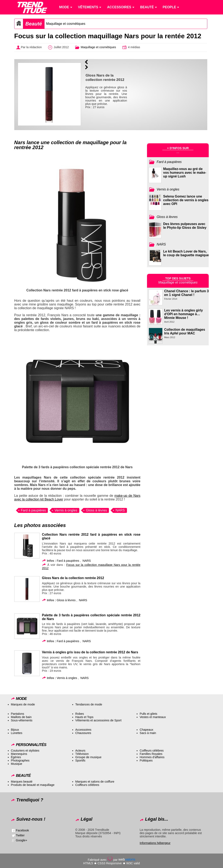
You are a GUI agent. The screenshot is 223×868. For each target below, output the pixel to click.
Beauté (34, 24)
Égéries (16, 757)
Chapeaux (147, 730)
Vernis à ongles (66, 510)
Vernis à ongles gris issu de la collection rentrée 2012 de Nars (90, 652)
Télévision (82, 754)
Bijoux (15, 730)
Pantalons (18, 714)
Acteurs (80, 751)
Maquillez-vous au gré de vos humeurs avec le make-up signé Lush (185, 173)
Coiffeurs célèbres (152, 751)
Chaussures (83, 733)
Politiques (146, 760)
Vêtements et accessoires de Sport (98, 720)
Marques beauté (22, 782)
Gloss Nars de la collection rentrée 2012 (73, 578)
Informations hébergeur (155, 843)
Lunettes (17, 733)
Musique (17, 764)
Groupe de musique (88, 757)
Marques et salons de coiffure (95, 782)
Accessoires (83, 730)
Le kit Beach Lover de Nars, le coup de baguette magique (186, 253)
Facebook (22, 830)
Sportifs (80, 760)
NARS (120, 510)
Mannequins (19, 754)
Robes (80, 714)
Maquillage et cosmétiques (66, 24)
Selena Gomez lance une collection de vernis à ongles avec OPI (186, 200)
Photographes (20, 760)
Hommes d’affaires (152, 757)
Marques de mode (23, 704)
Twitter (20, 835)
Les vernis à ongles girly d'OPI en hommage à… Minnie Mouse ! (184, 314)
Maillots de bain (21, 717)
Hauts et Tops (84, 717)
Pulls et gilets (149, 714)
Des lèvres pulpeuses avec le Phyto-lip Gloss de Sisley (185, 226)
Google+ (22, 840)
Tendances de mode (89, 704)
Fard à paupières (33, 510)
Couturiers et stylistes (25, 751)
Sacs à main (148, 733)
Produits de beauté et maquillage (33, 785)
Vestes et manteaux (153, 717)
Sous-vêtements (22, 720)
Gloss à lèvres (96, 510)
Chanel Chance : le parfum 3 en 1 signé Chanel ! (186, 293)
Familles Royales (151, 754)
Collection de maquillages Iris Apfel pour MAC (185, 331)
